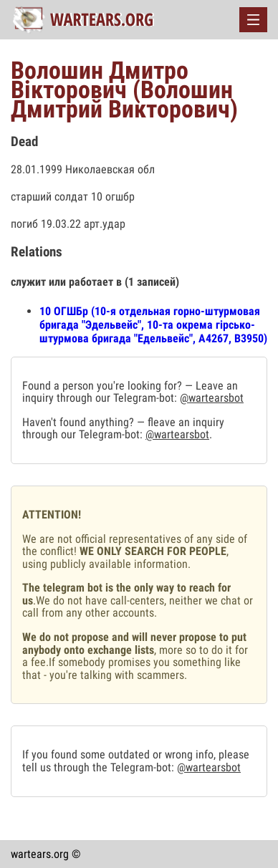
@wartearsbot (212, 398)
